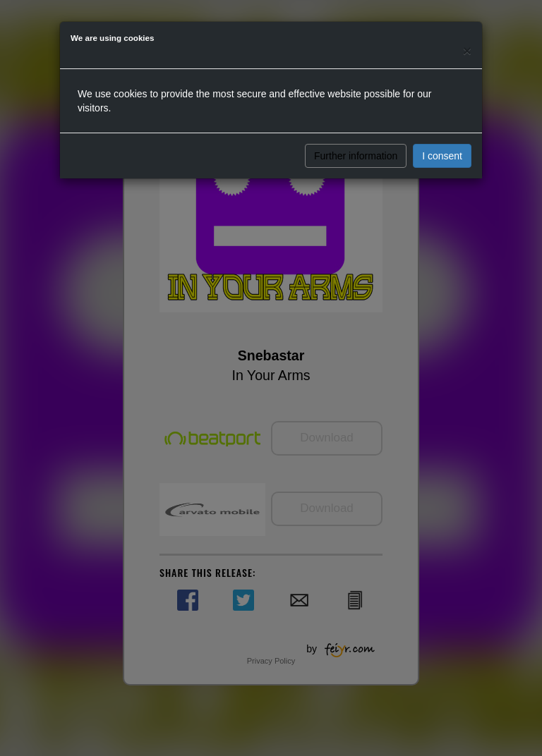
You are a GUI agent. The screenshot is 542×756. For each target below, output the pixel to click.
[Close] (467, 50)
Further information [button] (356, 156)
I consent (442, 156)
